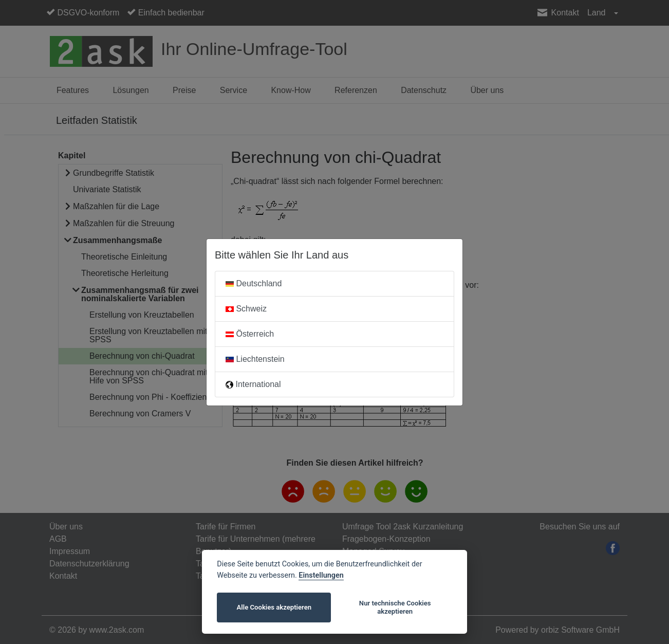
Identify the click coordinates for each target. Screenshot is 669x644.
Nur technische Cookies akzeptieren (395, 607)
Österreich (250, 334)
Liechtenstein (255, 359)
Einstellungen (321, 575)
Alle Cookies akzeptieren (274, 607)
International (253, 384)
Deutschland (254, 283)
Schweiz (246, 309)
